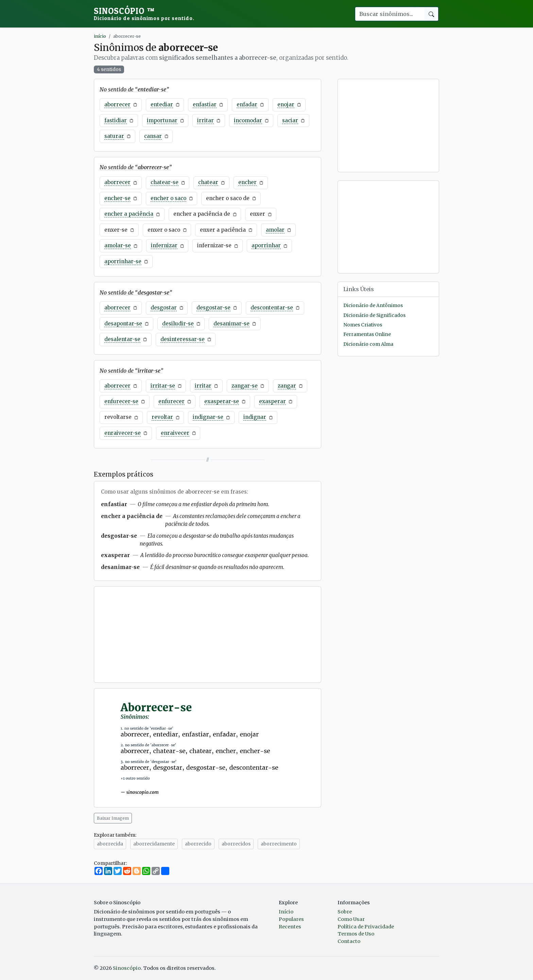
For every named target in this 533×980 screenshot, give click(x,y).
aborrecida (110, 844)
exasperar (272, 401)
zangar (287, 386)
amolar (275, 230)
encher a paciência (129, 214)
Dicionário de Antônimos (373, 306)
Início (286, 912)
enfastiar (205, 104)
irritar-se (163, 386)
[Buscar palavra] (390, 14)
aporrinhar (266, 245)
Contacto (349, 941)
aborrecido (198, 844)
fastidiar (116, 120)
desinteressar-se (183, 339)
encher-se (117, 198)
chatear (208, 182)
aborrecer (117, 104)
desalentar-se (122, 339)
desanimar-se (231, 324)
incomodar (248, 120)
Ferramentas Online (367, 334)
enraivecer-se (123, 433)
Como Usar (351, 919)
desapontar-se (123, 324)
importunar (162, 120)
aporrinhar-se (123, 261)
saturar (114, 136)
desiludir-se (178, 324)
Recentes (290, 927)
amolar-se (118, 245)
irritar (205, 120)
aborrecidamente (154, 844)
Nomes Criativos (363, 325)
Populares (291, 919)
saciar (290, 120)
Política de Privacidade (366, 927)
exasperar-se (222, 401)
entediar (162, 104)
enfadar (247, 104)
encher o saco (168, 198)
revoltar (162, 417)
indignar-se (208, 417)
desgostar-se (213, 308)
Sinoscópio (144, 14)
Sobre (345, 912)
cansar (153, 136)
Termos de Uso (356, 934)
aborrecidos (236, 844)
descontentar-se (272, 308)
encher (247, 182)
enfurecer (171, 401)
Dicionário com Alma (368, 344)
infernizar (164, 245)
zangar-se (245, 386)
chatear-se (165, 182)
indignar (255, 417)
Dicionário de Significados (374, 315)
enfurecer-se (121, 401)
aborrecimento (279, 844)
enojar (286, 104)
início (100, 36)
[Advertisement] (208, 635)
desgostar (164, 308)
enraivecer (175, 433)
